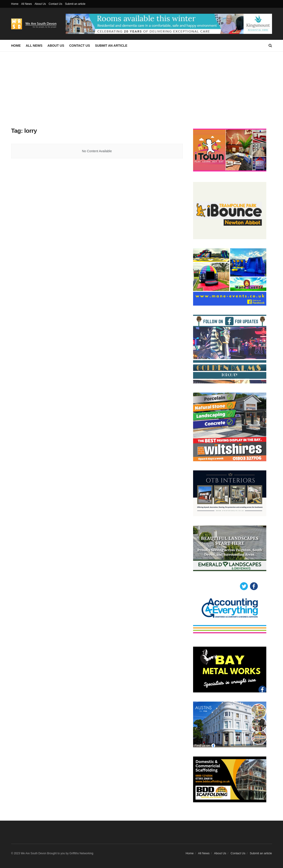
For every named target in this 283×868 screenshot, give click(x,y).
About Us (40, 4)
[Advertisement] (142, 86)
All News (27, 4)
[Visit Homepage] (35, 24)
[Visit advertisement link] (169, 24)
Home (15, 4)
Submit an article (75, 4)
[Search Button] (270, 46)
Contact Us (55, 4)
